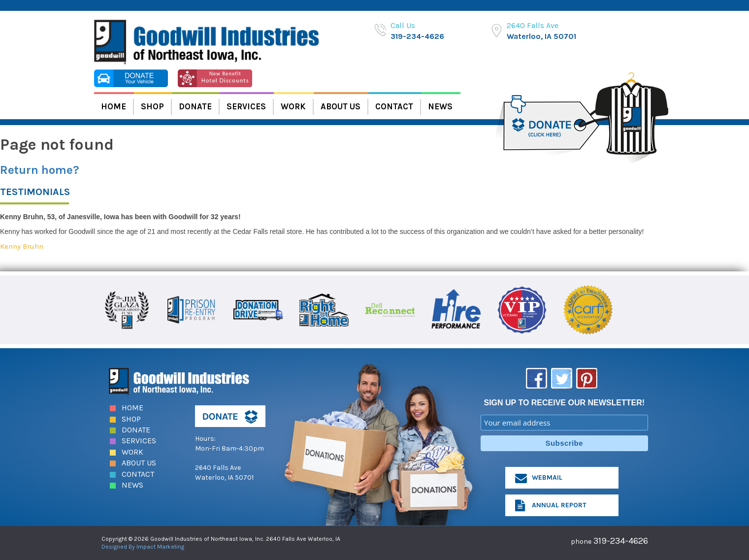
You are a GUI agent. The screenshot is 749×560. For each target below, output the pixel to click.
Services (246, 106)
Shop (152, 106)
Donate (195, 106)
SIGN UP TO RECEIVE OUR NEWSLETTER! (564, 403)
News (440, 106)
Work (293, 106)
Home (114, 106)
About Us (341, 106)
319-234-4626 (417, 36)
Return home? (40, 170)
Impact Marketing (160, 547)
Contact (394, 106)
